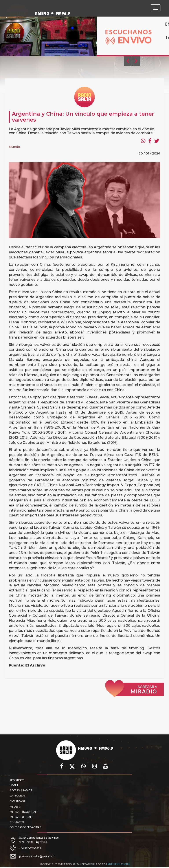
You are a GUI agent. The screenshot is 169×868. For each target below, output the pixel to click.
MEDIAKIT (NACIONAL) (24, 812)
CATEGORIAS (18, 796)
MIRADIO (15, 807)
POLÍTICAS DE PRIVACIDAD (26, 827)
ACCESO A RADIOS (21, 790)
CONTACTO (17, 822)
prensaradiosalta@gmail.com (36, 856)
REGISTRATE (17, 780)
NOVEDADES (17, 801)
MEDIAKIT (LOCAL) (21, 817)
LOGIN (14, 785)
